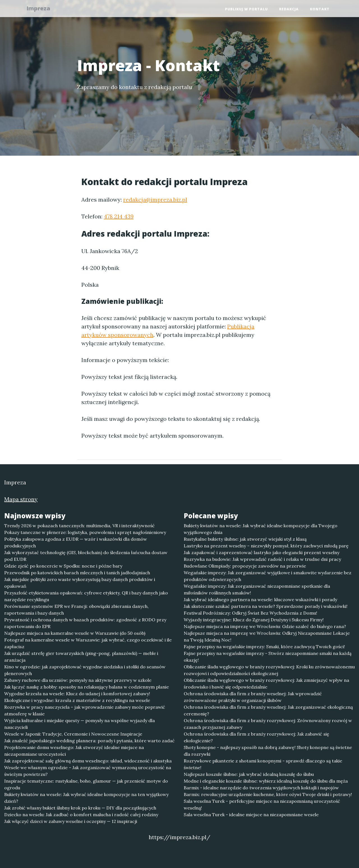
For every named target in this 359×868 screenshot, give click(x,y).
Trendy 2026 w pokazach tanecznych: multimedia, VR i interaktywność (80, 526)
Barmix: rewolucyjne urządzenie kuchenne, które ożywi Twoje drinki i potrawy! (268, 794)
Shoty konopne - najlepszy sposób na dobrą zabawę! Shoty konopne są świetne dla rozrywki (268, 751)
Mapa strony (21, 499)
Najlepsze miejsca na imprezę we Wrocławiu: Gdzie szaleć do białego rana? (265, 626)
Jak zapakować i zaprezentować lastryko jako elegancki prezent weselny (262, 552)
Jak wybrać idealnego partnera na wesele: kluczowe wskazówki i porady (260, 599)
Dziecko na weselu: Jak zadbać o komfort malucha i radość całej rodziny (81, 815)
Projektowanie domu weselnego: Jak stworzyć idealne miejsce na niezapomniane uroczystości (74, 751)
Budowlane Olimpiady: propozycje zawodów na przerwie (245, 566)
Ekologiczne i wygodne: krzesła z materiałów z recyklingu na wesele (77, 700)
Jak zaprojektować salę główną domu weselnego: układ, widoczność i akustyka (88, 761)
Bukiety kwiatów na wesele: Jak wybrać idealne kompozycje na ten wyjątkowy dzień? (86, 798)
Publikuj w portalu (246, 10)
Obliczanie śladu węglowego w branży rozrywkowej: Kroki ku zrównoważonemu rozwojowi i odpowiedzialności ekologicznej (269, 670)
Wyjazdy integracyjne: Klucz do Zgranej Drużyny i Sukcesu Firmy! (254, 620)
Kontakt (320, 10)
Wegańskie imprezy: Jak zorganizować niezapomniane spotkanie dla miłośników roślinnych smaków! (257, 589)
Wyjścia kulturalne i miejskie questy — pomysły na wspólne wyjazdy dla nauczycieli (80, 724)
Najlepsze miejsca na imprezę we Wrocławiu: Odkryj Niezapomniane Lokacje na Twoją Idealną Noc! (267, 636)
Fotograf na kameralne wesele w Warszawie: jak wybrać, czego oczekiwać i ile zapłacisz (88, 643)
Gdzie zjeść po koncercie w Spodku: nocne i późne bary (63, 566)
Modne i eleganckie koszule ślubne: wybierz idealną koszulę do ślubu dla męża (266, 781)
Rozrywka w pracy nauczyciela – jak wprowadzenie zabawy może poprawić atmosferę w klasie (85, 710)
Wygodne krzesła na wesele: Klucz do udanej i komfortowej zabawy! (77, 694)
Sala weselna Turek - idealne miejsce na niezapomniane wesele (251, 815)
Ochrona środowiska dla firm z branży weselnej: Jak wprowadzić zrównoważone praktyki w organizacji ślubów (253, 697)
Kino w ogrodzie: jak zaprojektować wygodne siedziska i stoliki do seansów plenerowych (85, 670)
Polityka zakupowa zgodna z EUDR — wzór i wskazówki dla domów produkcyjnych (76, 542)
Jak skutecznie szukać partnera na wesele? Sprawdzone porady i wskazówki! (266, 606)
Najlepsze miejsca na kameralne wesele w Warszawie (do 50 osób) (75, 633)
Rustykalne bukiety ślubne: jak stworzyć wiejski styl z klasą (245, 539)
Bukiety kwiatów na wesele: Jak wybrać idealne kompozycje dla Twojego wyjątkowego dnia (261, 529)
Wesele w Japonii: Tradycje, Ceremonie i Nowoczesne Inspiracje (73, 734)
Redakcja (289, 10)
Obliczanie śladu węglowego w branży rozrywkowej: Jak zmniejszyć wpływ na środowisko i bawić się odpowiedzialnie (266, 683)
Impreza (41, 9)
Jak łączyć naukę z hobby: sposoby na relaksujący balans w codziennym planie (87, 687)
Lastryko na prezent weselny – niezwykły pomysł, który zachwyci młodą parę (266, 546)
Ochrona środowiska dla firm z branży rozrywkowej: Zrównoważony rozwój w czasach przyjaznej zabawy (268, 724)
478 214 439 (119, 216)
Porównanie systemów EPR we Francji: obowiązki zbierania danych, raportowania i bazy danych (76, 610)
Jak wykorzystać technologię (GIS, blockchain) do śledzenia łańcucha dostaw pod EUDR (86, 556)
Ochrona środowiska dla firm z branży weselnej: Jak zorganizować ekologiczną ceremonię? (268, 710)
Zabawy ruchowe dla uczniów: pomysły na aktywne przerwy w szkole (78, 680)
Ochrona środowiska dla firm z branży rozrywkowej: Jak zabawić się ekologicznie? (256, 737)
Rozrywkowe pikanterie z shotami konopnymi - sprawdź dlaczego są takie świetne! (263, 764)
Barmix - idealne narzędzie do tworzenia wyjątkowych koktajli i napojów (261, 788)
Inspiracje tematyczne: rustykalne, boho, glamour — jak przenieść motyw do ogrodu (86, 784)
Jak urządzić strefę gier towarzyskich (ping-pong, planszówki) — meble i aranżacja (81, 657)
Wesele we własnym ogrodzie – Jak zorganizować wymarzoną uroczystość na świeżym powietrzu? (88, 771)
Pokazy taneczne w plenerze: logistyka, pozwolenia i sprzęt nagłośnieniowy (85, 532)
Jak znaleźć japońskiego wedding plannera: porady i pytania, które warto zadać (89, 741)
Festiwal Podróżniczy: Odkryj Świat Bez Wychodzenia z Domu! (250, 613)
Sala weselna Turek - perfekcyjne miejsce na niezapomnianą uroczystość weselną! (262, 804)
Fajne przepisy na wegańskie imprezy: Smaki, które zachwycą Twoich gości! (264, 647)
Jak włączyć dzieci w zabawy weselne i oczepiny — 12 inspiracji (71, 821)
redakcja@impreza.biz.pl (155, 200)
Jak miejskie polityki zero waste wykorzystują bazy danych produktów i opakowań (80, 583)
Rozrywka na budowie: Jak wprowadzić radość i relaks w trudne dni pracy (262, 559)
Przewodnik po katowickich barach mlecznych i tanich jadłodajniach (77, 573)
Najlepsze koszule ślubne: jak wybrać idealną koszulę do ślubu (249, 774)
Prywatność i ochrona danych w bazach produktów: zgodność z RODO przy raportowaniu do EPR (85, 623)
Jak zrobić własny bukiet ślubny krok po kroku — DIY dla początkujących (80, 808)
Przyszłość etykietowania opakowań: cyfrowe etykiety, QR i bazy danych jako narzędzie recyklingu (86, 596)
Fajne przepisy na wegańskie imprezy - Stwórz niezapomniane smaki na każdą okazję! (268, 657)
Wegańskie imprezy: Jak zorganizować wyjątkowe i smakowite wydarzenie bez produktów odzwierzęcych (268, 576)
